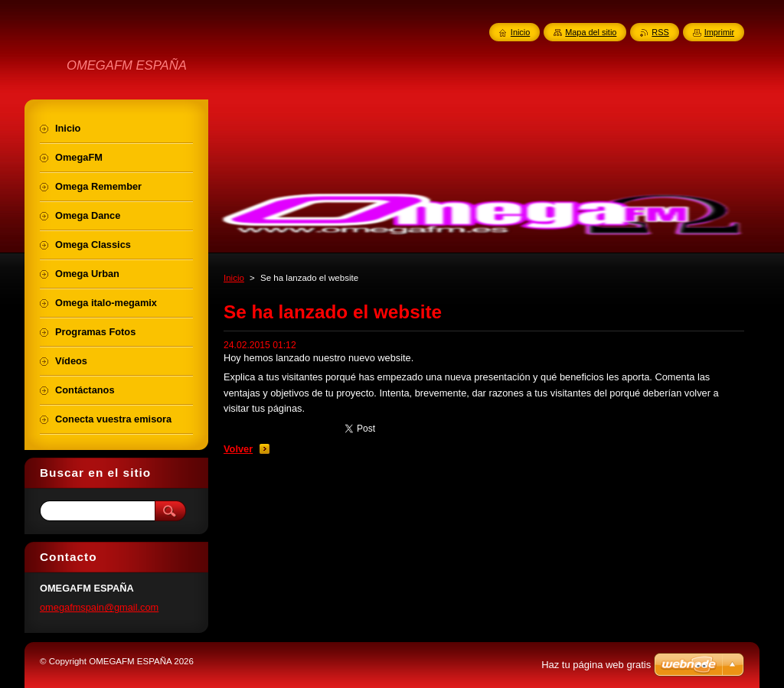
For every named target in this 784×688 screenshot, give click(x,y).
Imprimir (719, 32)
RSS (660, 32)
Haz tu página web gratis (596, 665)
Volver (238, 449)
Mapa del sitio (591, 32)
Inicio (234, 278)
